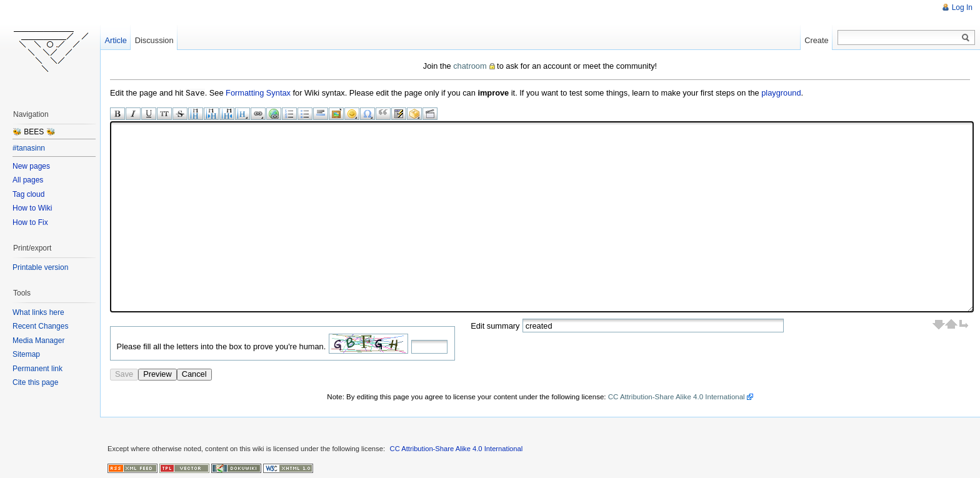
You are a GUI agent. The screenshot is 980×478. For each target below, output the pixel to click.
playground (781, 93)
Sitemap (26, 354)
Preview (157, 373)
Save (124, 373)
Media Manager (38, 341)
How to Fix (30, 222)
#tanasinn (29, 148)
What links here (38, 312)
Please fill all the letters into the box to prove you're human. (222, 346)
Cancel (194, 373)
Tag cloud (28, 194)
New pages (31, 166)
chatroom (470, 66)
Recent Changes (40, 326)
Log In (962, 7)
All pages (28, 180)
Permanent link (37, 369)
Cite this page (35, 382)
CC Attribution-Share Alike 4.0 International (677, 396)
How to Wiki (32, 208)
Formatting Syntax (258, 93)
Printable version (40, 267)
